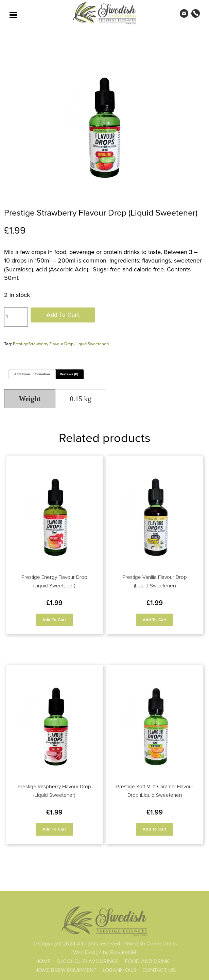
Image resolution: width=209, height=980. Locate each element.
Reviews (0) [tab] (69, 374)
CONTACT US (159, 971)
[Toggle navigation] (14, 14)
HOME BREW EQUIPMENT (65, 971)
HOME (43, 962)
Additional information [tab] (32, 374)
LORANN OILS (119, 971)
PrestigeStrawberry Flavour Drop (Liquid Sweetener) (61, 344)
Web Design (87, 953)
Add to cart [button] (54, 620)
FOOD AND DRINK (147, 962)
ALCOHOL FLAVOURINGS (88, 962)
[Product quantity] (16, 317)
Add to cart (63, 315)
